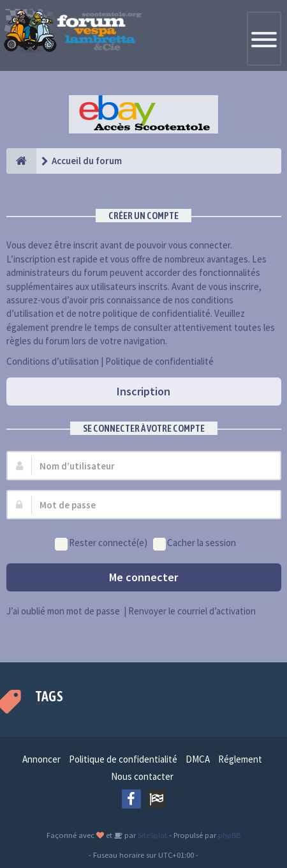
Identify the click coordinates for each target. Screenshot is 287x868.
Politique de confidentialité (159, 361)
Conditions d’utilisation (53, 361)
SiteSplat (151, 835)
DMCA (198, 759)
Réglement (240, 759)
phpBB (229, 835)
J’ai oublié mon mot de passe (63, 611)
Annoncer (41, 759)
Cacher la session (195, 543)
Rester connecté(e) (101, 543)
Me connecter (143, 577)
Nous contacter (142, 776)
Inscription (143, 391)
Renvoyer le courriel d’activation (192, 611)
